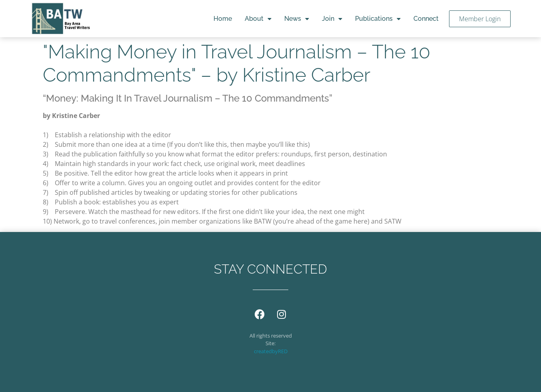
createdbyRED (271, 351)
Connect (426, 19)
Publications (378, 19)
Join (332, 19)
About (258, 19)
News (297, 19)
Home (223, 19)
